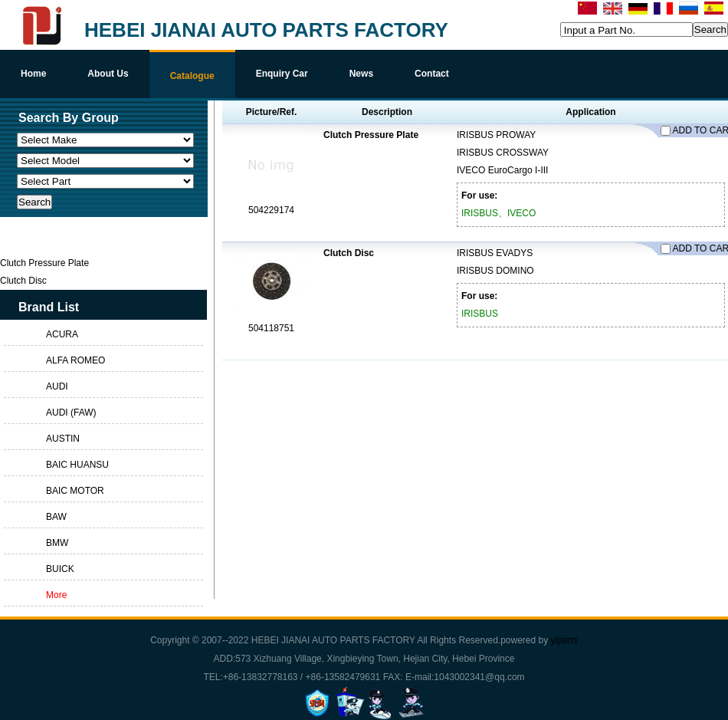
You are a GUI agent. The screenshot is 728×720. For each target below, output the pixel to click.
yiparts (564, 640)
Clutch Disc (349, 253)
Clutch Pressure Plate (371, 135)
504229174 (271, 210)
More (56, 595)
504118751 (271, 328)
